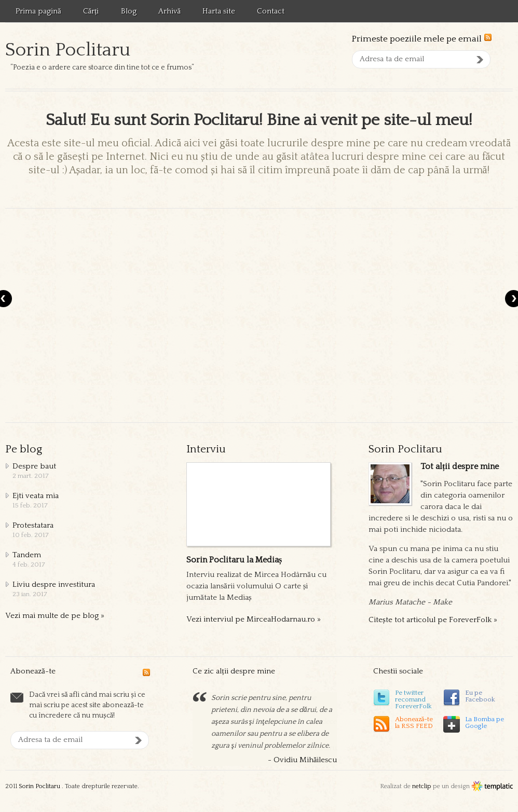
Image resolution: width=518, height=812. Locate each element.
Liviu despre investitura (54, 584)
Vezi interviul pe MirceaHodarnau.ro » (254, 619)
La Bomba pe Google (485, 723)
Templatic (492, 787)
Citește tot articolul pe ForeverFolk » (433, 620)
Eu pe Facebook (480, 696)
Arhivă (170, 11)
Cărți (91, 11)
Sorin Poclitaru (68, 50)
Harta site (219, 11)
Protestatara (33, 525)
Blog (129, 11)
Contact (271, 11)
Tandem (27, 555)
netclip (422, 786)
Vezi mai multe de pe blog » (55, 616)
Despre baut (34, 466)
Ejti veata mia (36, 496)
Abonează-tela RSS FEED (414, 723)
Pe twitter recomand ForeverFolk (413, 699)
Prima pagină (38, 11)
